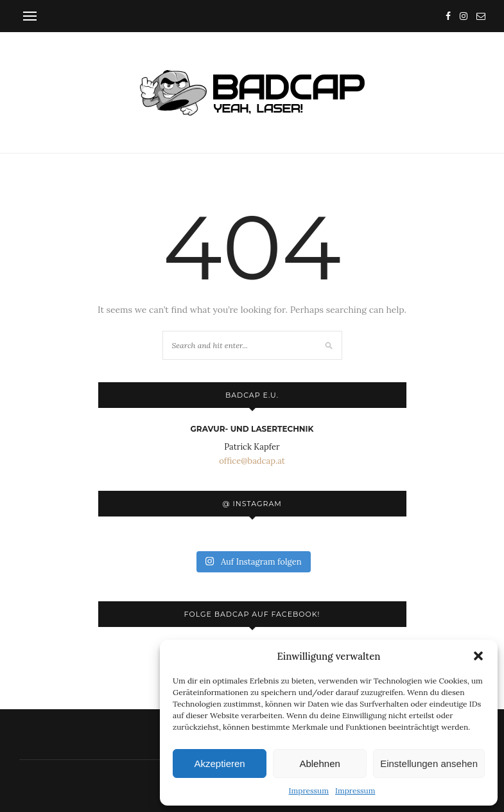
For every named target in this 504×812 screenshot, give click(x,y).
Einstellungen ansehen (429, 763)
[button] (478, 656)
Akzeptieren (219, 763)
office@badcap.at (252, 461)
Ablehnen (319, 763)
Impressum (309, 790)
